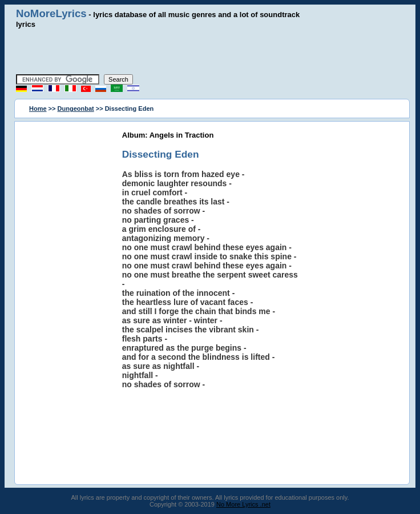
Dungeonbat (76, 109)
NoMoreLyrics (51, 13)
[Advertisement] (210, 51)
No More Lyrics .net (243, 504)
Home (38, 109)
